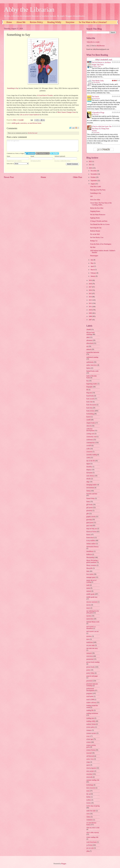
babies (88, 368)
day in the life (91, 461)
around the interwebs (93, 352)
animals (89, 349)
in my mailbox (91, 541)
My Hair (93, 247)
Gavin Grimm (96, 133)
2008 (90, 316)
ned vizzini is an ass (92, 631)
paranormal (90, 659)
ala (87, 346)
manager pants (91, 577)
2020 (90, 168)
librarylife (89, 568)
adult (88, 337)
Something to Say (13, 88)
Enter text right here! (43, 146)
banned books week (92, 371)
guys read (89, 526)
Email (32, 156)
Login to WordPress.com (43, 153)
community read (91, 437)
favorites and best (92, 494)
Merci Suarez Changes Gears (67, 112)
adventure (89, 340)
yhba (88, 851)
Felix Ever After (95, 200)
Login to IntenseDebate (30, 153)
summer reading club (93, 780)
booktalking (90, 414)
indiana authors (91, 544)
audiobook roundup (92, 357)
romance (89, 730)
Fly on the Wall (95, 234)
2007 (90, 320)
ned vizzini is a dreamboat (91, 628)
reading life (90, 710)
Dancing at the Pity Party (98, 190)
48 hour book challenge (90, 333)
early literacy (90, 476)
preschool (89, 681)
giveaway (89, 511)
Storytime (70, 22)
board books (90, 396)
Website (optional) (60, 156)
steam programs (91, 768)
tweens (89, 803)
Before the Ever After (97, 208)
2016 (90, 290)
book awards (90, 399)
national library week (93, 622)
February (94, 273)
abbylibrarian (101, 46)
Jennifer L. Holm (97, 66)
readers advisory (91, 703)
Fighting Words (95, 218)
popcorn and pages (92, 676)
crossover (89, 452)
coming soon (90, 434)
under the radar (91, 811)
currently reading (92, 455)
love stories (90, 574)
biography (90, 387)
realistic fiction (91, 724)
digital (88, 464)
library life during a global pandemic (92, 561)
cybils (88, 458)
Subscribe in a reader (93, 42)
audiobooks (90, 362)
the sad (89, 794)
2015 (90, 294)
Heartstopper (94, 256)
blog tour (89, 393)
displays (89, 470)
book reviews (90, 411)
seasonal (89, 753)
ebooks (89, 479)
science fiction (91, 750)
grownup (89, 520)
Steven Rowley (97, 98)
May (92, 263)
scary (88, 736)
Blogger (64, 864)
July (92, 260)
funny (88, 502)
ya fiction (89, 845)
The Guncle (95, 97)
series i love (90, 759)
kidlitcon (89, 554)
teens (88, 791)
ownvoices (24, 123)
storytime (89, 774)
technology (90, 785)
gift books (90, 505)
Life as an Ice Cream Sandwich (30, 115)
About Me (21, 22)
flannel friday (91, 498)
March (93, 270)
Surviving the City (96, 228)
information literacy (92, 547)
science (89, 742)
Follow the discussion (77, 128)
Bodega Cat (94, 241)
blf (87, 390)
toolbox (89, 800)
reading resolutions (92, 713)
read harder (90, 696)
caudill (89, 420)
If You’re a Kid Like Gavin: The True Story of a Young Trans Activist (102, 129)
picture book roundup (93, 662)
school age (90, 739)
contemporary (91, 443)
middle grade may (92, 597)
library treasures (91, 565)
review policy (91, 727)
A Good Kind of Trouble (45, 95)
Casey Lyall (96, 114)
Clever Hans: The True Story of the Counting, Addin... (101, 204)
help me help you (92, 529)
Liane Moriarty (97, 82)
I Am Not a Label (96, 187)
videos (88, 817)
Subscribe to (18, 164)
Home (9, 22)
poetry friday (90, 673)
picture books (91, 667)
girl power (90, 508)
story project (90, 771)
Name (8, 156)
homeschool (90, 538)
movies (89, 605)
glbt (88, 514)
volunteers (90, 820)
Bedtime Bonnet (95, 231)
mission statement (92, 602)
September (94, 181)
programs (89, 693)
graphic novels (91, 517)
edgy (88, 482)
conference (90, 440)
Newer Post (9, 177)
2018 (90, 284)
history (89, 535)
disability (89, 467)
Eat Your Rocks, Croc (97, 237)
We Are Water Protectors (98, 215)
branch (89, 417)
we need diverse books (34, 123)
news (88, 639)
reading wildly (91, 721)
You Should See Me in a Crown (100, 224)
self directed (90, 756)
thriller (89, 797)
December (94, 171)
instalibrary (90, 551)
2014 (90, 297)
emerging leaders (92, 485)
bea (87, 381)
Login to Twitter (54, 153)
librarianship (90, 557)
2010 (90, 310)
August (93, 184)
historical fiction (91, 532)
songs (88, 762)
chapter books (91, 423)
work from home (92, 842)
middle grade (16, 123)
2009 (90, 313)
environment (90, 488)
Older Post (78, 177)
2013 (90, 300)
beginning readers (92, 384)
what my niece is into (93, 828)
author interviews (92, 365)
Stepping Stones (95, 211)
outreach (89, 653)
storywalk (89, 777)
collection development (90, 430)
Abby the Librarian (29, 9)
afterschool (90, 343)
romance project (91, 733)
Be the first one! (33, 133)
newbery (89, 636)
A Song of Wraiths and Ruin (99, 221)
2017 (90, 287)
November (94, 174)
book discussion (91, 405)
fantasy (89, 491)
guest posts (90, 523)
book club (89, 402)
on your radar (90, 645)
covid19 (89, 446)
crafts (88, 449)
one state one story (92, 648)
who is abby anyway (93, 833)
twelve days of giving (93, 806)
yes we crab (90, 848)
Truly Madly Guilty (98, 81)
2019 (90, 280)
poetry (88, 670)
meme (88, 588)
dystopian (89, 473)
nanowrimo (90, 619)
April (92, 266)
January (93, 276)
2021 (90, 165)
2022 (90, 161)
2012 (90, 303)
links (88, 571)
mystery (89, 616)
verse (88, 814)
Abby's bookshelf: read (104, 60)
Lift (91, 196)
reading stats (90, 718)
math (88, 585)
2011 (90, 307)
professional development (90, 690)
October (93, 177)
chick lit (89, 426)
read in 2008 (90, 700)
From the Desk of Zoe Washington (101, 244)
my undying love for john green (93, 612)
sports (88, 765)
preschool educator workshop (92, 685)
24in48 (89, 330)
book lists (89, 408)
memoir (89, 591)
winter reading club (92, 837)
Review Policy (36, 22)
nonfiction (90, 642)
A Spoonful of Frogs (98, 113)
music (88, 608)
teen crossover (91, 788)
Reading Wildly (54, 22)
